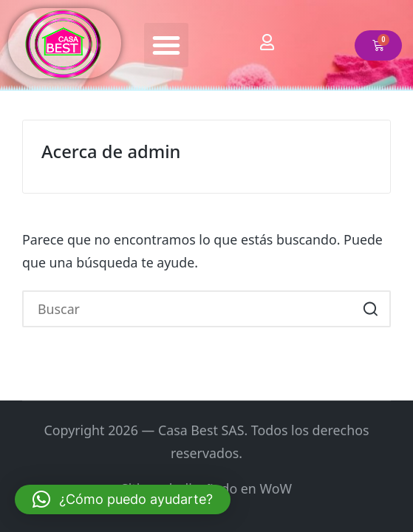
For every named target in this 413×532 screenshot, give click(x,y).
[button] (166, 45)
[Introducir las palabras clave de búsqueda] (206, 308)
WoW (276, 488)
